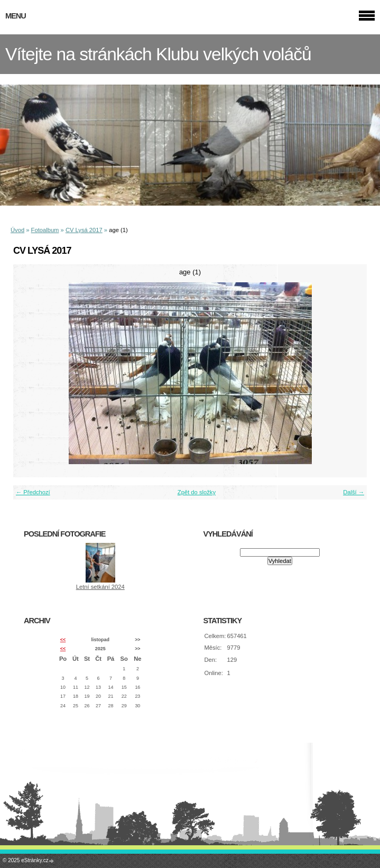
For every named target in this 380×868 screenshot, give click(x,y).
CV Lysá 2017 (84, 230)
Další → (354, 492)
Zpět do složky (197, 492)
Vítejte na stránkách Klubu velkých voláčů (158, 54)
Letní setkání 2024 (100, 587)
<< (63, 640)
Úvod (17, 230)
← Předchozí (33, 492)
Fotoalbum (45, 230)
